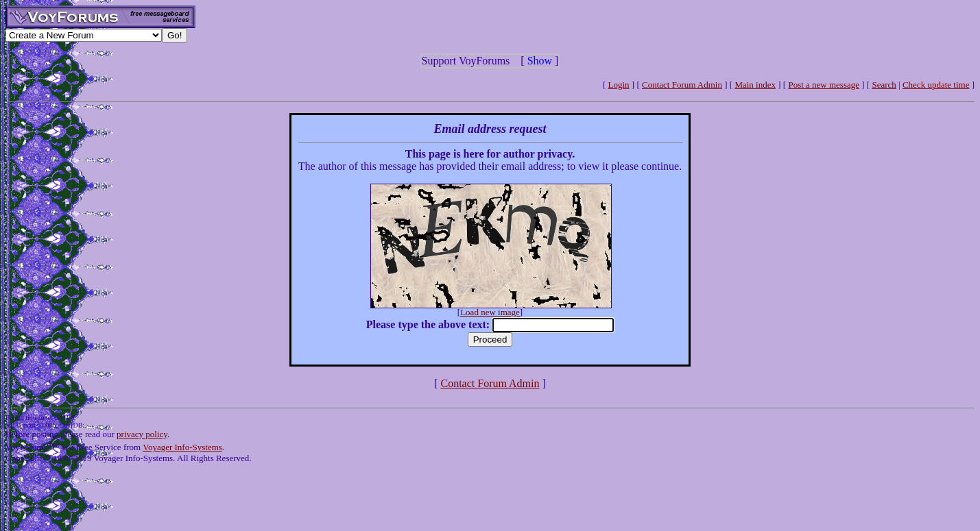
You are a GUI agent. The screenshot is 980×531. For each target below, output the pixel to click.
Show (540, 61)
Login (619, 85)
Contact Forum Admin (682, 85)
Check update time (936, 85)
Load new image (490, 312)
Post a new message (824, 85)
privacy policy (142, 434)
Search (884, 85)
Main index (755, 85)
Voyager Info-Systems (182, 447)
